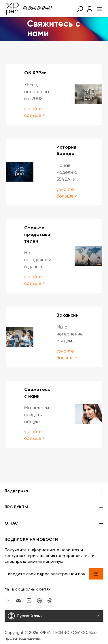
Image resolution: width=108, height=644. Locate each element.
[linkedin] (39, 600)
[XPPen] (29, 9)
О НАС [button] (54, 524)
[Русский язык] (54, 616)
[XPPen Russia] (50, 600)
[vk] (29, 600)
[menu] (98, 9)
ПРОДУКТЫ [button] (54, 508)
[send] (96, 574)
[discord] (18, 600)
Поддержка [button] (54, 491)
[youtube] (8, 600)
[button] (80, 9)
